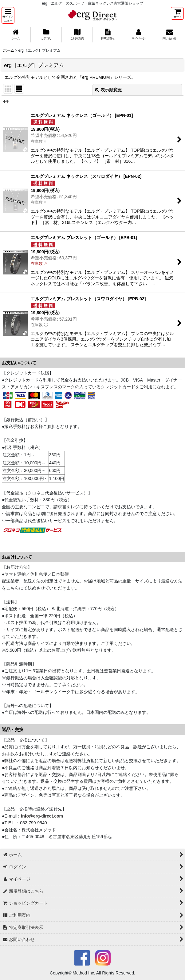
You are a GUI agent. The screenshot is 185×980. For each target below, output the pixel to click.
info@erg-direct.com (42, 816)
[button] (8, 15)
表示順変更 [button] (108, 90)
